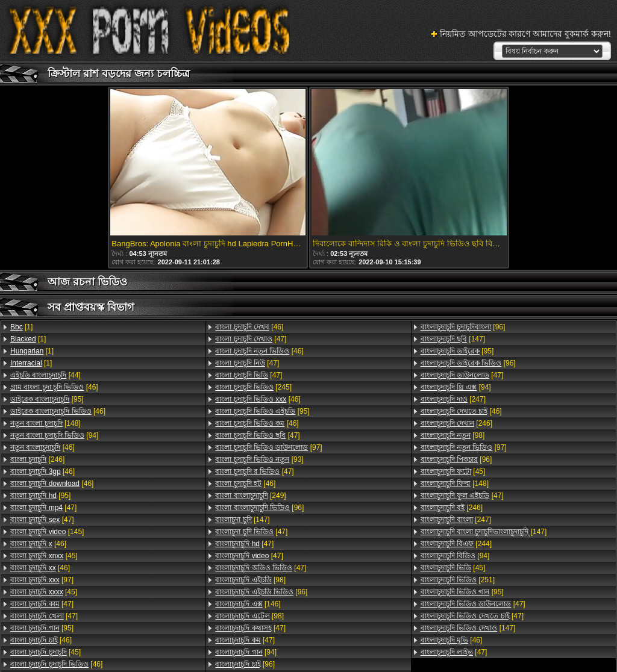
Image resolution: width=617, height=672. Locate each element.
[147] (242, 520)
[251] (458, 580)
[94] (54, 435)
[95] (47, 399)
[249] (250, 496)
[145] (47, 532)
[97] (42, 580)
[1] (21, 327)
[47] (43, 508)
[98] (250, 580)
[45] (44, 556)
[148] (45, 423)
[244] (456, 544)
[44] (45, 375)
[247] (453, 399)
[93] (259, 459)
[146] (248, 604)
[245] (253, 387)
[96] (259, 508)
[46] (54, 387)
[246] (37, 459)
